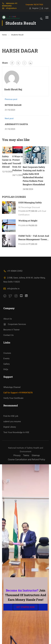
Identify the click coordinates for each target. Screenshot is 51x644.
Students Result (17, 35)
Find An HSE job (11, 416)
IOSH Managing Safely (30, 202)
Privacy (17, 455)
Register (34, 8)
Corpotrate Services (15, 324)
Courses (7, 353)
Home (4, 35)
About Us (8, 319)
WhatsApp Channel (12, 387)
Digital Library (10, 427)
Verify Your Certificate (13, 398)
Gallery (7, 364)
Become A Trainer (11, 330)
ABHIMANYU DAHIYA (16, 124)
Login (45, 8)
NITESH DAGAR (13, 105)
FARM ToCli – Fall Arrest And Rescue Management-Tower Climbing (34, 239)
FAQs (6, 369)
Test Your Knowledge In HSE (16, 432)
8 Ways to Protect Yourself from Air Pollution (18, 163)
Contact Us (8, 335)
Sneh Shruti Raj (13, 89)
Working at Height (28, 221)
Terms (26, 455)
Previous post (11, 99)
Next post (9, 118)
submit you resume (12, 421)
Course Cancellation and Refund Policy (27, 460)
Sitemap (36, 455)
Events (6, 359)
